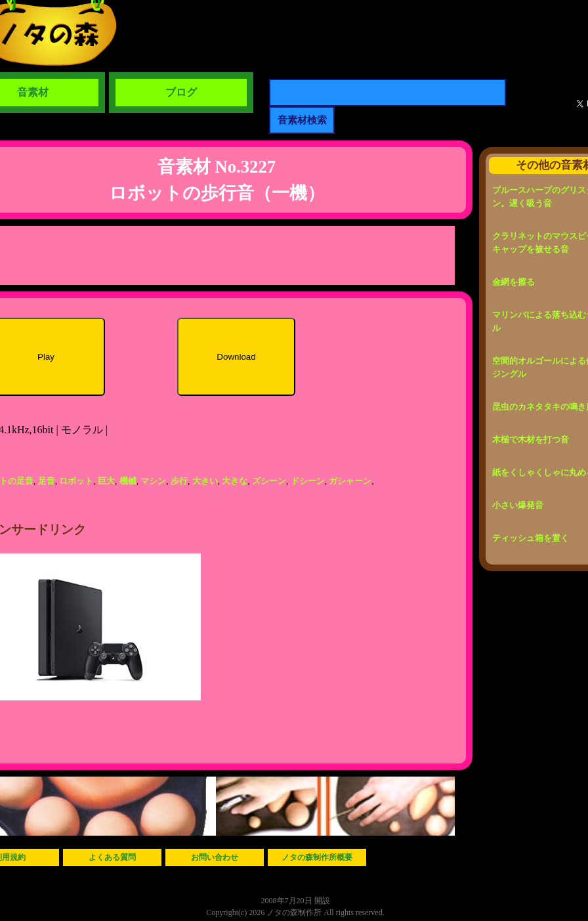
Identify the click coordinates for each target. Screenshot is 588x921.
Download (236, 357)
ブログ (181, 92)
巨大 (106, 481)
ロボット (76, 481)
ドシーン (308, 481)
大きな (235, 481)
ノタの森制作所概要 (317, 857)
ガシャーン (350, 481)
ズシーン (269, 481)
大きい (205, 481)
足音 (47, 481)
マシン (153, 481)
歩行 (179, 481)
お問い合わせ (215, 857)
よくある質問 (112, 857)
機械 (128, 481)
